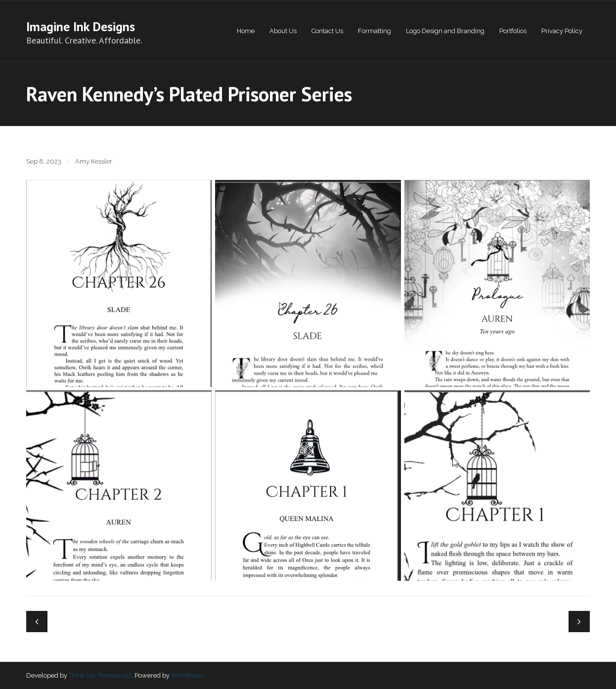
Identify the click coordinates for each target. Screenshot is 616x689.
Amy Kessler (94, 161)
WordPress (187, 675)
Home (246, 31)
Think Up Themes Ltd (100, 675)
